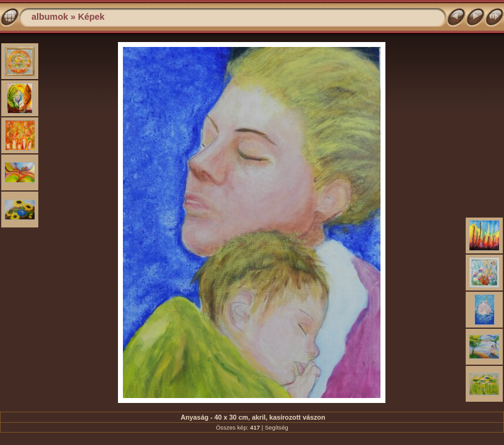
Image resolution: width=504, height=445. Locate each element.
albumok (50, 17)
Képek (91, 17)
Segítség (277, 427)
